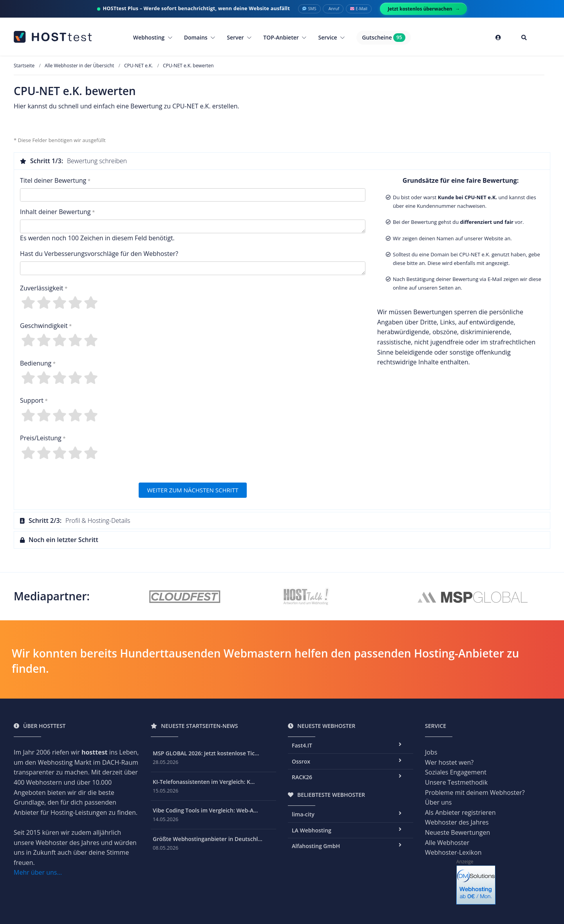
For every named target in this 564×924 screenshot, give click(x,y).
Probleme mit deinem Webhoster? (475, 793)
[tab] (282, 161)
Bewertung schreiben (73, 161)
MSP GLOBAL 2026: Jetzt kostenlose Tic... (206, 753)
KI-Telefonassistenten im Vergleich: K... (204, 782)
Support (32, 400)
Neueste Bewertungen (457, 832)
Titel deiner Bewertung (53, 180)
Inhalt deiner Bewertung (55, 212)
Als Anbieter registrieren (460, 812)
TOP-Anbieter (285, 37)
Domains (200, 37)
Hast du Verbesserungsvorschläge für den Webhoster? (99, 254)
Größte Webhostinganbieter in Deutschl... (208, 839)
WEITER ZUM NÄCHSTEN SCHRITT (193, 490)
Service (331, 37)
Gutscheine (383, 38)
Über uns (438, 802)
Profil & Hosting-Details (75, 521)
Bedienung (36, 363)
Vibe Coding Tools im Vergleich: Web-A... (205, 810)
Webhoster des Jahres (457, 822)
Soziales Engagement (456, 772)
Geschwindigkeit (44, 326)
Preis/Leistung (41, 438)
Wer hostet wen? (449, 762)
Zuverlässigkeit (42, 288)
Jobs (431, 752)
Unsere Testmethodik (456, 782)
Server (239, 37)
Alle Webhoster (447, 843)
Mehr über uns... (38, 872)
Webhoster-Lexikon (453, 852)
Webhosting (153, 37)
